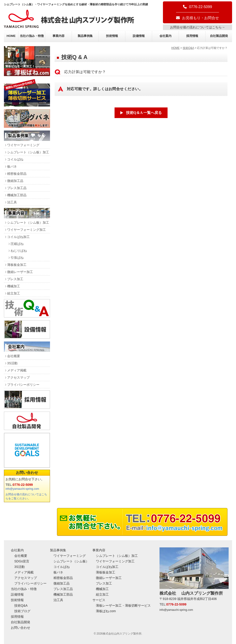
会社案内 (165, 36)
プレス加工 (15, 279)
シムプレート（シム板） (71, 561)
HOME (11, 36)
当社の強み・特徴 (32, 36)
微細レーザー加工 (20, 272)
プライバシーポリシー (23, 385)
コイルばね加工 (18, 237)
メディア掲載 (17, 370)
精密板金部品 (17, 174)
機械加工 (14, 286)
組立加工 (14, 293)
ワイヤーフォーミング (23, 145)
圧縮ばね (17, 244)
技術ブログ (22, 611)
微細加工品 (15, 181)
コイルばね (15, 159)
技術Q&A (188, 48)
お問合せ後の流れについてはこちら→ (198, 27)
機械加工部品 (17, 195)
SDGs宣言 (22, 561)
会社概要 (14, 356)
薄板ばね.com (106, 611)
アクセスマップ (18, 377)
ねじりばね (19, 251)
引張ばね (17, 258)
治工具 (12, 202)
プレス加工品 (17, 188)
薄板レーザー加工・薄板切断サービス (123, 605)
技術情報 (112, 36)
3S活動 (12, 363)
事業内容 (59, 36)
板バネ (12, 166)
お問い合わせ (27, 473)
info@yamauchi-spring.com (22, 489)
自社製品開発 (219, 36)
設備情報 (139, 36)
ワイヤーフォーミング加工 (27, 230)
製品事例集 (85, 36)
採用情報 (192, 36)
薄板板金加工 (17, 265)
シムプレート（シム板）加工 (28, 152)
